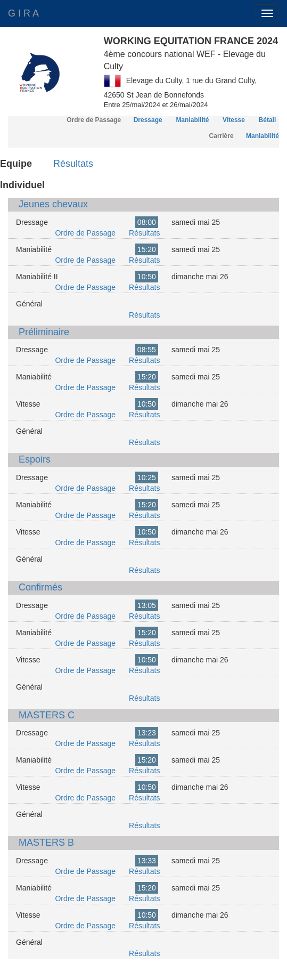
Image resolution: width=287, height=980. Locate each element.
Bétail (268, 120)
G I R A (23, 13)
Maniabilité (192, 120)
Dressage (148, 120)
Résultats (73, 164)
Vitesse (234, 120)
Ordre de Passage (85, 233)
